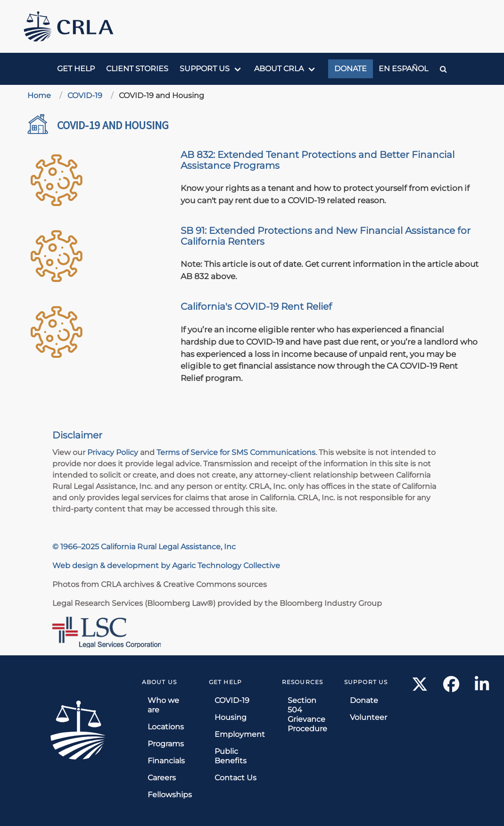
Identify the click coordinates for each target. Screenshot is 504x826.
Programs (166, 744)
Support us (205, 69)
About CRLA (279, 69)
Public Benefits (231, 756)
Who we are (163, 705)
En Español (403, 69)
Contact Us (235, 778)
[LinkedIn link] (482, 687)
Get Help (76, 69)
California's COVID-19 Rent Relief (256, 306)
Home (39, 95)
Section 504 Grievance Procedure (307, 714)
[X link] (420, 687)
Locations (166, 727)
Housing (231, 717)
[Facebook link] (451, 687)
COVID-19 (85, 95)
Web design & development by (112, 566)
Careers (162, 778)
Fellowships (170, 795)
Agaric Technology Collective (226, 566)
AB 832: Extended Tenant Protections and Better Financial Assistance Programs (318, 160)
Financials (166, 761)
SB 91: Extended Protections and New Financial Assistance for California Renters (326, 236)
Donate (351, 69)
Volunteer (368, 717)
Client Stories (137, 69)
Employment (240, 734)
